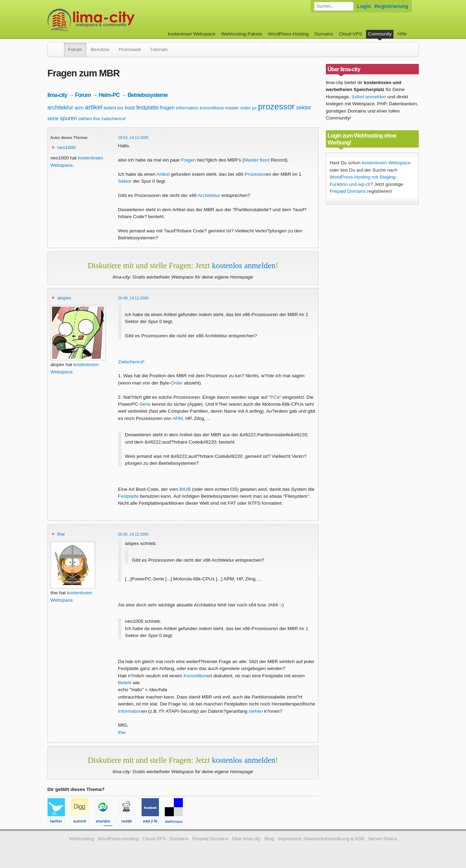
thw (96, 119)
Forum (75, 49)
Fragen (188, 160)
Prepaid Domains (348, 191)
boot (130, 108)
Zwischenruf (131, 362)
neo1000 (66, 147)
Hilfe (402, 34)
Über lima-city (246, 839)
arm (79, 108)
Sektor (125, 181)
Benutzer (100, 49)
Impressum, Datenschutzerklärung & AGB (321, 839)
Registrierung (391, 6)
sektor (304, 108)
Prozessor (255, 174)
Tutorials (159, 49)
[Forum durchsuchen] (334, 6)
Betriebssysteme (148, 95)
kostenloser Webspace (192, 34)
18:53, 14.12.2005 (133, 138)
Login (364, 6)
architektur (61, 108)
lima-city (57, 95)
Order (177, 383)
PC (274, 397)
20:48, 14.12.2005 (133, 298)
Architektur (209, 195)
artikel (94, 107)
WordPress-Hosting (288, 34)
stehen (85, 119)
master (232, 108)
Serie (145, 404)
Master (251, 160)
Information (130, 711)
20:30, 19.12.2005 (133, 534)
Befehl (125, 683)
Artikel (163, 174)
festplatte (147, 108)
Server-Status (383, 839)
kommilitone (212, 108)
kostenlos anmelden (244, 265)
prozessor (276, 106)
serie (53, 118)
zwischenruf (113, 119)
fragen (167, 108)
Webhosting (82, 839)
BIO (183, 489)
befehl (110, 108)
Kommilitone (197, 676)
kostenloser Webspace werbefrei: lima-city (117, 20)
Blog (269, 839)
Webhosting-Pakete (242, 34)
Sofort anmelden (369, 97)
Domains (324, 34)
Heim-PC (109, 95)
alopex (64, 298)
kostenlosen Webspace (386, 163)
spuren (69, 118)
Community (380, 34)
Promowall (130, 49)
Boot (264, 160)
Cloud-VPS (350, 34)
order (245, 108)
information (187, 108)
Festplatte (128, 496)
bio (120, 108)
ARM (178, 418)
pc (254, 108)
